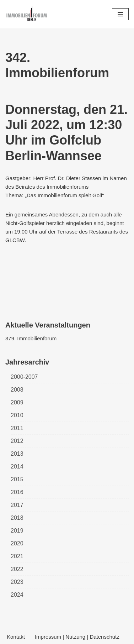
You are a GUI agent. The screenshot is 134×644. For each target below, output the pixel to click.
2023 (17, 582)
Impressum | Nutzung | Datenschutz (77, 637)
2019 (17, 531)
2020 (17, 543)
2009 (17, 402)
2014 (17, 467)
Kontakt (16, 637)
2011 (17, 428)
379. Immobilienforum (31, 338)
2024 (17, 595)
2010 (17, 415)
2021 (17, 556)
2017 (17, 505)
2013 (17, 454)
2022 (17, 569)
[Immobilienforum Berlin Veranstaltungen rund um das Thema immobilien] (27, 14)
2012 (17, 441)
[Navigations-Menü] (120, 14)
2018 (17, 518)
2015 (17, 479)
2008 (17, 390)
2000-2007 (24, 377)
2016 (17, 492)
